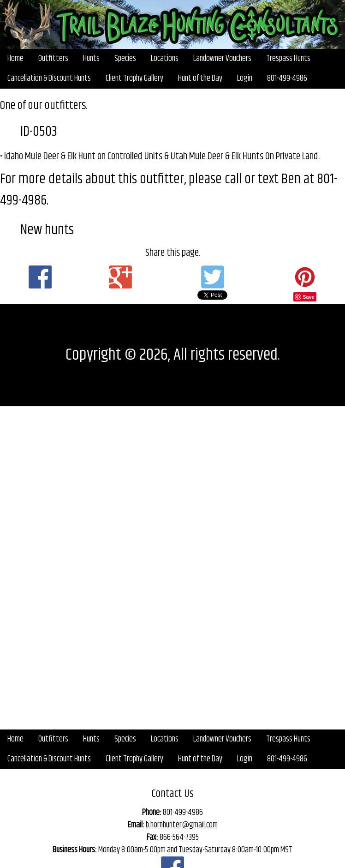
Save (309, 297)
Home (15, 59)
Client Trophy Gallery (134, 78)
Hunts (91, 59)
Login (245, 78)
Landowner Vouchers (222, 59)
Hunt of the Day (200, 78)
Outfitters (53, 59)
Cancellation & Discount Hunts (49, 78)
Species (125, 59)
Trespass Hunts (288, 59)
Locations (165, 59)
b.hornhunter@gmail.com (182, 825)
